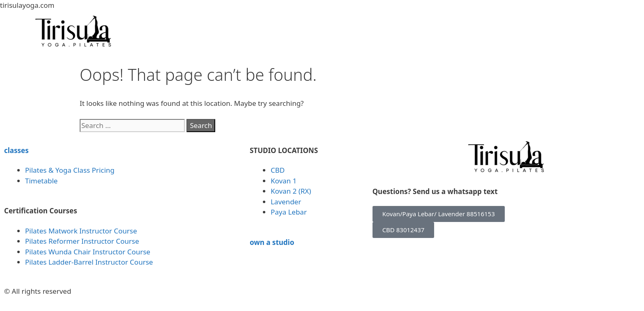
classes (16, 150)
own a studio (272, 242)
